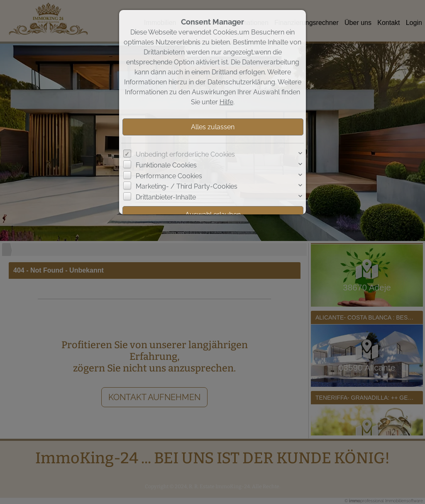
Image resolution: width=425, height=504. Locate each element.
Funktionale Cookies (166, 165)
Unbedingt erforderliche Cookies (185, 154)
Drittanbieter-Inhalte (166, 197)
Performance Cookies (169, 176)
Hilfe (226, 102)
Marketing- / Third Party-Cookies (187, 186)
